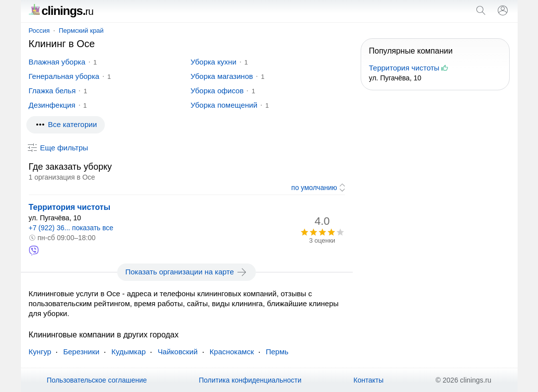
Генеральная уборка (64, 76)
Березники (81, 352)
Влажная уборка (57, 62)
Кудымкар (128, 352)
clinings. (61, 11)
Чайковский (177, 352)
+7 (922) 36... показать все (71, 228)
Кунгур (40, 352)
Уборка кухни (214, 62)
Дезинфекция (52, 105)
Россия (39, 31)
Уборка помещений (224, 105)
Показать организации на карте (187, 272)
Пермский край (81, 31)
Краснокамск (232, 352)
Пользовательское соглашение (97, 380)
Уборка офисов (217, 91)
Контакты (369, 380)
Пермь (277, 352)
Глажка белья (52, 91)
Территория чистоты (70, 207)
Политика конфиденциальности (250, 380)
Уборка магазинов (222, 76)
